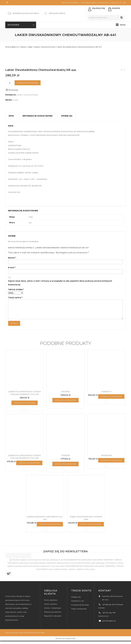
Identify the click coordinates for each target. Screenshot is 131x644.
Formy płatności (51, 603)
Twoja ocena (16, 290)
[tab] (12, 116)
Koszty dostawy (51, 607)
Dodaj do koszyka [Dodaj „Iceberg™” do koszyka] (111, 398)
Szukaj (122, 18)
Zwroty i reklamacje (53, 611)
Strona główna (12, 47)
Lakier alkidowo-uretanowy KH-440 (124, 73)
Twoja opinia (15, 298)
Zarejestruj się (77, 604)
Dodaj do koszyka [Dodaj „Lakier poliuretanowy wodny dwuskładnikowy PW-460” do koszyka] (29, 465)
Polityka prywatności (53, 615)
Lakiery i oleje (26, 47)
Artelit (15, 100)
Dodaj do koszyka (28, 83)
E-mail (12, 267)
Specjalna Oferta (57, 13)
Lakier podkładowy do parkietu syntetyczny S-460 (121, 74)
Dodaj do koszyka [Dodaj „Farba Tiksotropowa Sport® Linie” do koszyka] (91, 528)
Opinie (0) (67, 116)
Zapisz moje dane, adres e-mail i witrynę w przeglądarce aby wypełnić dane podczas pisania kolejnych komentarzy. (60, 283)
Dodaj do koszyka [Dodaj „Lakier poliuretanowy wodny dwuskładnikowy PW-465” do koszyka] (25, 404)
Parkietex (41, 636)
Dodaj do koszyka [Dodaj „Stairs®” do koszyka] (65, 466)
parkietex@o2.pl (109, 624)
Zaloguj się (99, 8)
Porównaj (13, 90)
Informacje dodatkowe (38, 116)
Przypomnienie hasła (80, 608)
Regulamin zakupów (53, 619)
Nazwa (12, 258)
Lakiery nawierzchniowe (44, 47)
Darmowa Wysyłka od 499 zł (26, 13)
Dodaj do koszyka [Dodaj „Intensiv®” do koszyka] (111, 463)
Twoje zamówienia (79, 612)
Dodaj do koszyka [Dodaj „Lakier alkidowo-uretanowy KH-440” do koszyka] (50, 528)
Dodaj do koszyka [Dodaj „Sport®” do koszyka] (65, 401)
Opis (11, 116)
